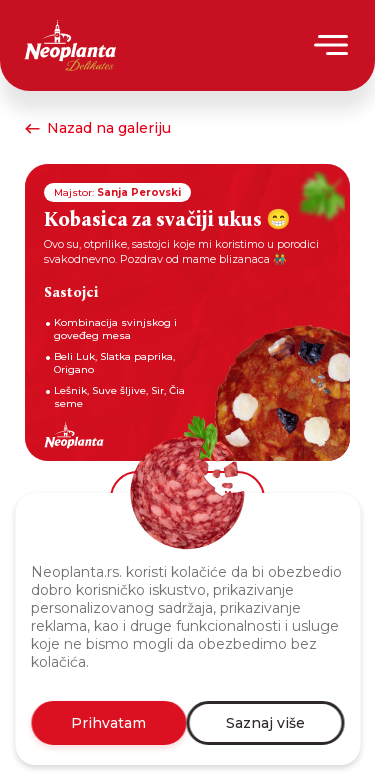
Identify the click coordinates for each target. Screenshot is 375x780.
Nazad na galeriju (98, 128)
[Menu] (332, 45)
